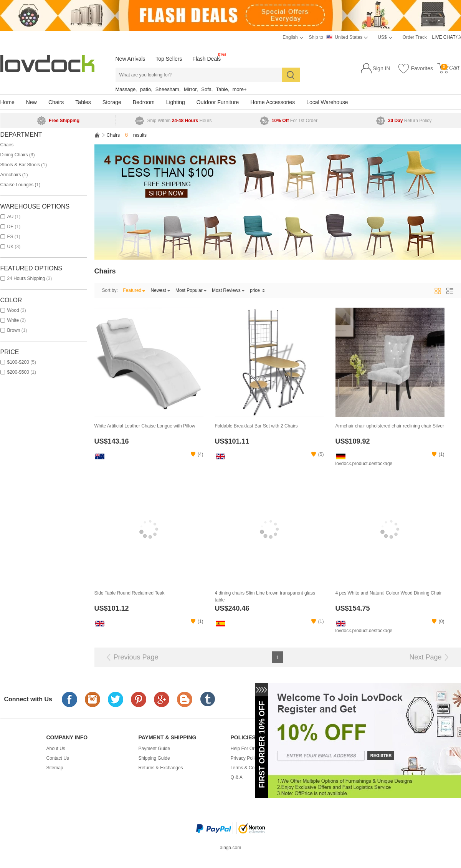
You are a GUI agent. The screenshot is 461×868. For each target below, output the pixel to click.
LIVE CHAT (444, 37)
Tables (83, 102)
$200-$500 (18, 372)
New (31, 102)
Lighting (176, 102)
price (258, 290)
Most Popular (191, 290)
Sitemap (55, 768)
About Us (56, 749)
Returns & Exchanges (161, 768)
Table (222, 89)
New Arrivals (131, 59)
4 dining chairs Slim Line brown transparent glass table (265, 596)
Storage (112, 102)
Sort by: (110, 290)
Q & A (237, 777)
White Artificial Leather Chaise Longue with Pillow (145, 426)
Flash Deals (207, 59)
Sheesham (167, 89)
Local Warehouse (327, 102)
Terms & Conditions (251, 768)
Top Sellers (169, 59)
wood (13, 310)
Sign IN (382, 68)
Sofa (206, 89)
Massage (126, 89)
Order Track (415, 37)
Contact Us (58, 758)
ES (10, 237)
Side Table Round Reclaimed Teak (130, 593)
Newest (161, 290)
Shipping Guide (154, 758)
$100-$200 (18, 362)
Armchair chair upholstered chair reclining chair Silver (390, 426)
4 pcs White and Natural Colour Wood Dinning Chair (389, 593)
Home (7, 102)
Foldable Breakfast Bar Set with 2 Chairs (256, 426)
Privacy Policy (245, 758)
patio (145, 89)
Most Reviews (228, 290)
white (13, 320)
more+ (239, 89)
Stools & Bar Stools (24, 165)
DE (11, 227)
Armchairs (14, 175)
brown (14, 330)
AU (11, 217)
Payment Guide (154, 749)
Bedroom (144, 102)
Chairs (56, 102)
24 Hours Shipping (26, 278)
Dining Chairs (18, 155)
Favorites (415, 69)
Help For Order (246, 749)
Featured (134, 290)
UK (11, 247)
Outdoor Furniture (218, 102)
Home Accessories (273, 102)
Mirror (190, 89)
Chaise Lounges (21, 185)
